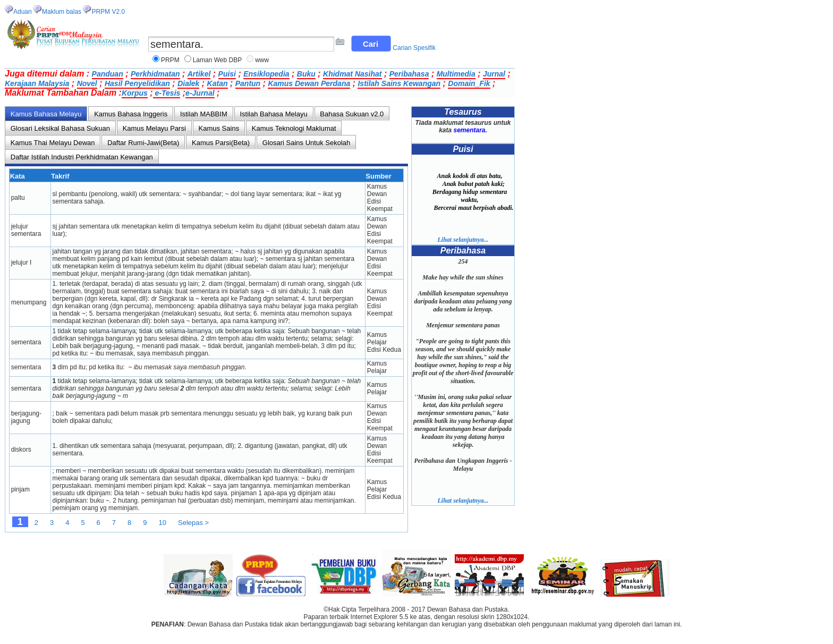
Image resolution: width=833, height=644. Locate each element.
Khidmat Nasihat (352, 74)
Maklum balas (62, 12)
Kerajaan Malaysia (37, 83)
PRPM (170, 60)
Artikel (199, 74)
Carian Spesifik (414, 48)
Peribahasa (409, 74)
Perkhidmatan (155, 74)
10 (163, 523)
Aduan (23, 12)
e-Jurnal (200, 93)
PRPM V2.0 (108, 12)
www (262, 60)
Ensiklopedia (266, 74)
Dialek (188, 83)
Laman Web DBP (218, 60)
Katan (218, 83)
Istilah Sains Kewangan (399, 83)
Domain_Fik (469, 83)
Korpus (135, 93)
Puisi (227, 74)
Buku (306, 74)
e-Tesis (167, 93)
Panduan (108, 74)
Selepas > (193, 523)
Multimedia (456, 74)
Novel (87, 83)
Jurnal (494, 74)
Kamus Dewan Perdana (309, 83)
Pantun (248, 83)
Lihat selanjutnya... (463, 240)
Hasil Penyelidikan (137, 83)
